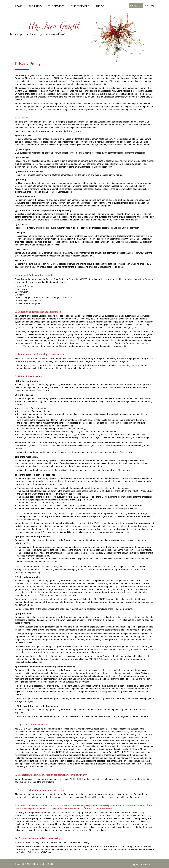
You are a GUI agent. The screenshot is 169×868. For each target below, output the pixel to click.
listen (134, 6)
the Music (35, 6)
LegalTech (50, 846)
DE (147, 6)
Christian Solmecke (28, 852)
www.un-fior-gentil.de (33, 304)
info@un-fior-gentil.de (31, 301)
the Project (56, 6)
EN (152, 6)
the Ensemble (80, 6)
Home (19, 6)
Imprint (135, 864)
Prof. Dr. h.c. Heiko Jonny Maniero (92, 849)
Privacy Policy (148, 864)
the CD (100, 6)
